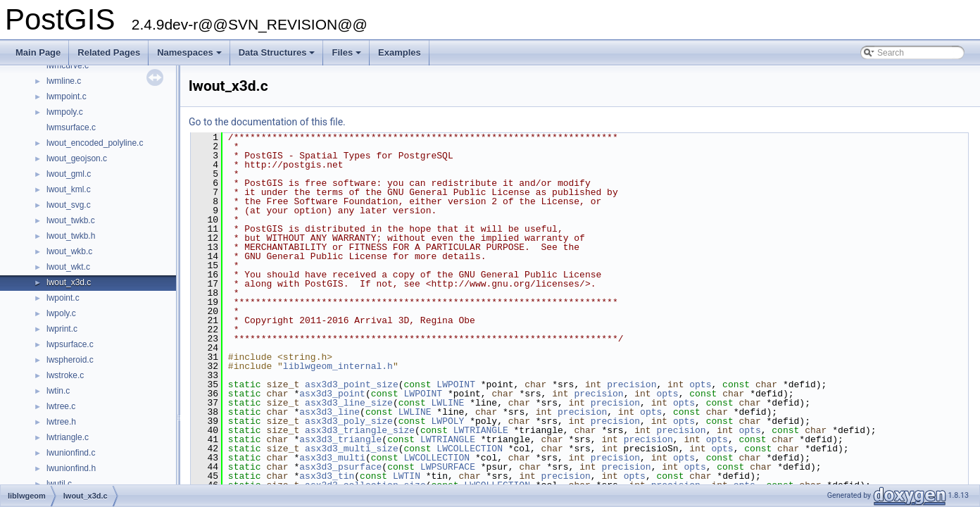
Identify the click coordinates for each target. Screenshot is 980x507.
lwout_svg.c (69, 205)
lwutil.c (59, 484)
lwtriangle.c (68, 437)
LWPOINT (456, 384)
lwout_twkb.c (71, 220)
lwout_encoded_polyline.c (95, 143)
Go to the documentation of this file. (267, 122)
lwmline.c (64, 81)
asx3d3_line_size (349, 403)
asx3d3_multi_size (352, 449)
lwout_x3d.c (69, 282)
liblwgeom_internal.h (338, 366)
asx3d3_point (332, 394)
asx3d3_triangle (340, 439)
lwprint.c (62, 329)
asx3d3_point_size (352, 384)
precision (632, 384)
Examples (400, 52)
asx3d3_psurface (340, 467)
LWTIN (407, 476)
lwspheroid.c (70, 360)
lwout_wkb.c (69, 251)
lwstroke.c (65, 375)
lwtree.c (61, 406)
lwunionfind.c (71, 453)
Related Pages (109, 52)
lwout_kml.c (69, 189)
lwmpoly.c (65, 112)
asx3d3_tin (327, 476)
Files (347, 56)
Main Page (38, 52)
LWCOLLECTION (470, 449)
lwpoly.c (61, 313)
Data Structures (278, 56)
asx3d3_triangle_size (360, 430)
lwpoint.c (63, 298)
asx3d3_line (329, 412)
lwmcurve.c (68, 65)
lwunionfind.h (71, 468)
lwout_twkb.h (71, 236)
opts (700, 384)
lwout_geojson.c (77, 158)
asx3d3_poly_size (349, 421)
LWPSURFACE (448, 467)
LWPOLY (448, 421)
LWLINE (448, 403)
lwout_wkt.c (68, 267)
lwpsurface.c (70, 344)
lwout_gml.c (69, 174)
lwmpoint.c (67, 96)
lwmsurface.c (71, 127)
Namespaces (190, 56)
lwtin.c (58, 391)
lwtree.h (61, 422)
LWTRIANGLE (481, 430)
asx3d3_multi (332, 458)
